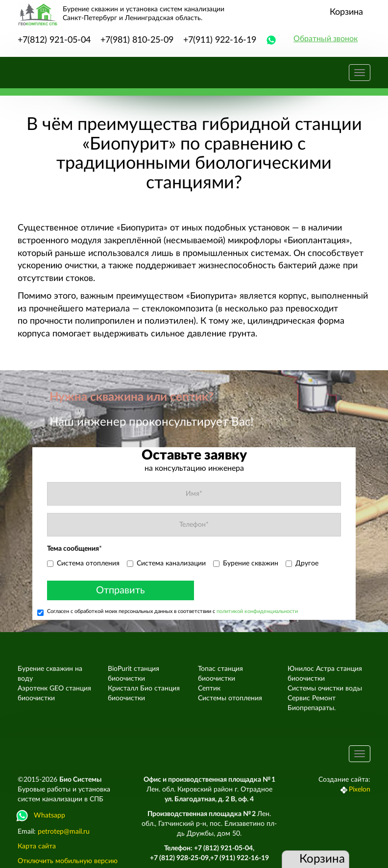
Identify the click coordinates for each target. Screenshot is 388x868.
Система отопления (83, 563)
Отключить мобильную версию (68, 861)
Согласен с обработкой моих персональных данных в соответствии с (168, 612)
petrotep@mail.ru (64, 832)
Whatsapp (41, 816)
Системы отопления (230, 698)
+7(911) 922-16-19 (220, 40)
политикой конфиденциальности (257, 611)
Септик (209, 689)
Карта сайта (37, 846)
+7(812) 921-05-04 (54, 40)
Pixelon (360, 790)
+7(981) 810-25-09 (137, 40)
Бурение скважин (246, 563)
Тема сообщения (74, 549)
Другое (302, 563)
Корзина (346, 12)
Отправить (121, 590)
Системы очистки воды (325, 689)
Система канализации (166, 563)
